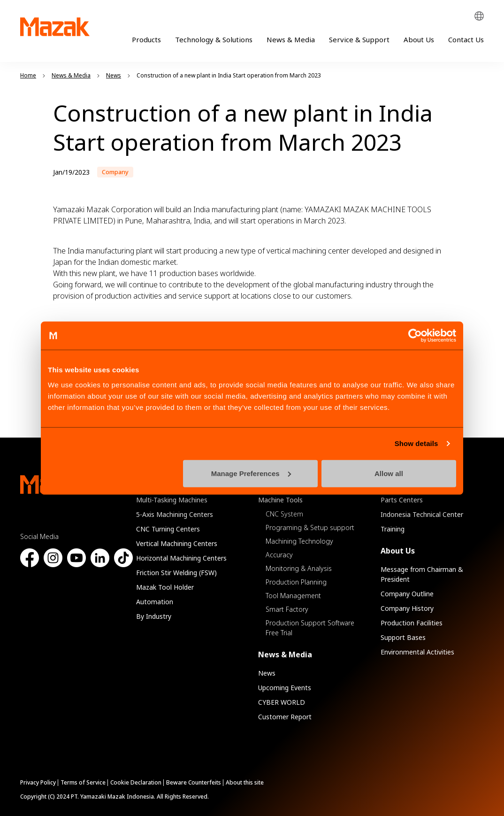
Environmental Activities (417, 652)
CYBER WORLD (282, 702)
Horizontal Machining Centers (181, 558)
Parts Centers (402, 500)
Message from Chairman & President (422, 574)
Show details (416, 443)
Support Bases (403, 637)
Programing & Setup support (310, 527)
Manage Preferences (251, 473)
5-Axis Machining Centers (175, 514)
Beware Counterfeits (194, 782)
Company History (407, 608)
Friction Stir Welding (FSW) (176, 573)
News (267, 673)
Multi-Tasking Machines (172, 500)
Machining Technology (299, 541)
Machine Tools (280, 500)
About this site (245, 782)
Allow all (389, 473)
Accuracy (279, 555)
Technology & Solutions (214, 39)
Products (146, 39)
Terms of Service (83, 782)
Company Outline (407, 594)
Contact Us (466, 39)
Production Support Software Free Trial (310, 628)
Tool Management (293, 596)
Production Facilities (412, 623)
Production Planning (296, 582)
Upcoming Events (285, 688)
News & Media (291, 39)
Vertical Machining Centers (177, 543)
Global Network (479, 16)
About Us (419, 39)
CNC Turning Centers (168, 529)
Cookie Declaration (136, 782)
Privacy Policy (38, 782)
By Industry (154, 616)
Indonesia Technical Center (422, 514)
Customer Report (285, 717)
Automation (155, 602)
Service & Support (359, 39)
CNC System (284, 514)
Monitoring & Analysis (299, 568)
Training (393, 529)
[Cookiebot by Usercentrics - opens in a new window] (415, 336)
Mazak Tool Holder (165, 587)
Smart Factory (287, 609)
